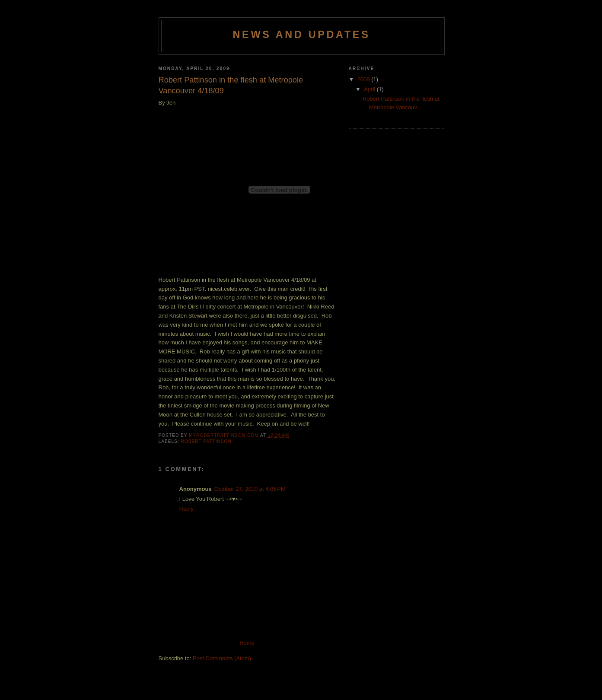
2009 (365, 79)
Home (247, 643)
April (370, 89)
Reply (186, 509)
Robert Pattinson (206, 441)
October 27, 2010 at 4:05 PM (250, 489)
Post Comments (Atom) (222, 658)
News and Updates (302, 35)
